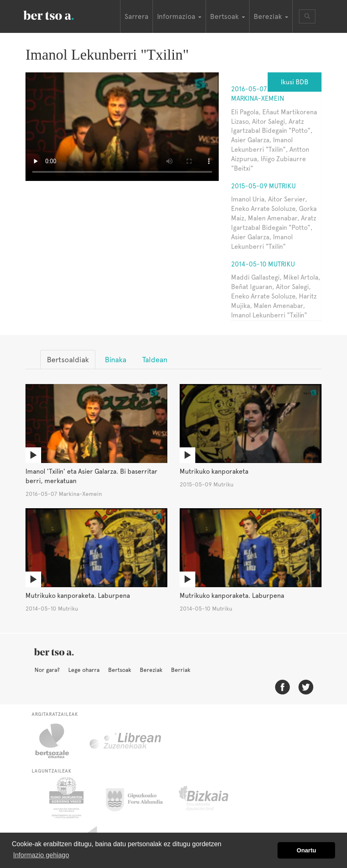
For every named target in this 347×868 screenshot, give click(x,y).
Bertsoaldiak (68, 360)
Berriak (181, 670)
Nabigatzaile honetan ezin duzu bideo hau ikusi (122, 127)
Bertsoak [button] (228, 16)
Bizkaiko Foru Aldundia (213, 798)
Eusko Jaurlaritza (66, 798)
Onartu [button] (307, 850)
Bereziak (151, 670)
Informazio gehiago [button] (41, 855)
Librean (126, 741)
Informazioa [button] (179, 16)
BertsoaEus (60, 14)
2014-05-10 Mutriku (263, 264)
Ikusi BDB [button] (295, 82)
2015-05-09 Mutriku (263, 186)
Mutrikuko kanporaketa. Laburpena (78, 596)
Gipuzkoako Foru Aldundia (139, 798)
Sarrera (136, 16)
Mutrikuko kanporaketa (214, 471)
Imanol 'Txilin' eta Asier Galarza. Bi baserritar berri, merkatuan (91, 476)
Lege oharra (84, 670)
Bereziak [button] (271, 16)
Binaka (116, 360)
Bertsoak (120, 670)
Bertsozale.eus (57, 741)
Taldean (155, 360)
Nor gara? (47, 670)
